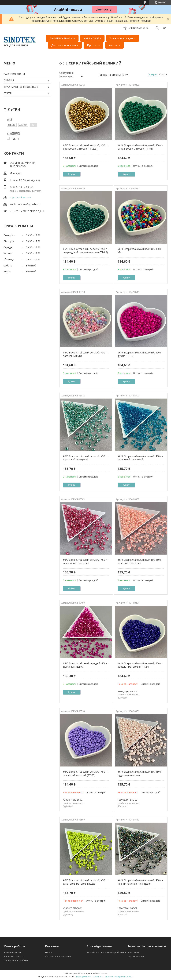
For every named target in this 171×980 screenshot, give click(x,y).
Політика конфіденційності (119, 977)
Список (163, 74)
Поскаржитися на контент (90, 977)
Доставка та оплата (64, 45)
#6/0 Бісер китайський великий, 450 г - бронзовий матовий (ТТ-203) (86, 147)
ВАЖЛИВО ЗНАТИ (61, 38)
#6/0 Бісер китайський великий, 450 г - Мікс (140, 251)
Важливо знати (12, 952)
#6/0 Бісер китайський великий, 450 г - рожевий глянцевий (140, 561)
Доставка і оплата (14, 956)
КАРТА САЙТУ (92, 38)
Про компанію (136, 956)
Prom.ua (103, 973)
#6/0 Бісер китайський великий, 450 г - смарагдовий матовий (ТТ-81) (140, 147)
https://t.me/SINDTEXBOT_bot (27, 211)
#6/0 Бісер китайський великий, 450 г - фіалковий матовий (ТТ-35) (86, 773)
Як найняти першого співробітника (106, 952)
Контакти (114, 45)
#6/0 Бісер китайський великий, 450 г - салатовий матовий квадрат (86, 882)
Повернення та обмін (16, 960)
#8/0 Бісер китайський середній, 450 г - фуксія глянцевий (86, 665)
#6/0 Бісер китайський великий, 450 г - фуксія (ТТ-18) (140, 354)
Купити (72, 174)
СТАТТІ (8, 93)
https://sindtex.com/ (20, 197)
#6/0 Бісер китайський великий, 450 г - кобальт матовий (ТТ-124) (140, 665)
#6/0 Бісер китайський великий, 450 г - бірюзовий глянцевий (86, 458)
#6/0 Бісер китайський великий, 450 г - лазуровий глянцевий (140, 458)
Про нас (92, 45)
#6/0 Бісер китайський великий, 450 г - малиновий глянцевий (86, 561)
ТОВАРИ (9, 80)
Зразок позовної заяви (58, 956)
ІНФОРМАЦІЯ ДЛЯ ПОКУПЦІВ (21, 87)
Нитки (49, 952)
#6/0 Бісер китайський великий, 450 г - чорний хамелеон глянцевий (140, 882)
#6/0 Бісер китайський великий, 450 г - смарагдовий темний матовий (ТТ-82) (86, 251)
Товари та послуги (121, 38)
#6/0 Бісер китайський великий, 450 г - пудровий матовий (140, 773)
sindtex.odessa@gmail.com (25, 204)
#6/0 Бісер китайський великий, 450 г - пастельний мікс (86, 354)
